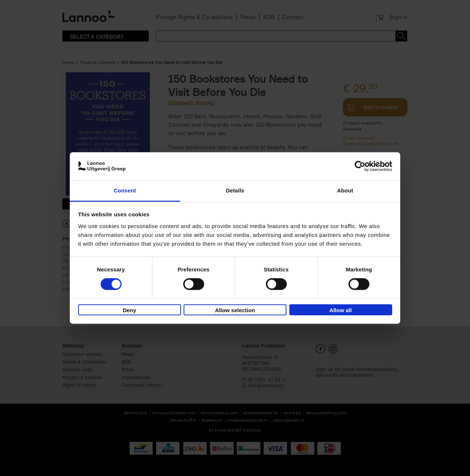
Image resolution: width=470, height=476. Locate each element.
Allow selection (235, 310)
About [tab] (345, 190)
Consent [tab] (125, 190)
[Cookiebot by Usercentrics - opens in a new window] (360, 166)
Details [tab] (235, 190)
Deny (129, 310)
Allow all (341, 310)
